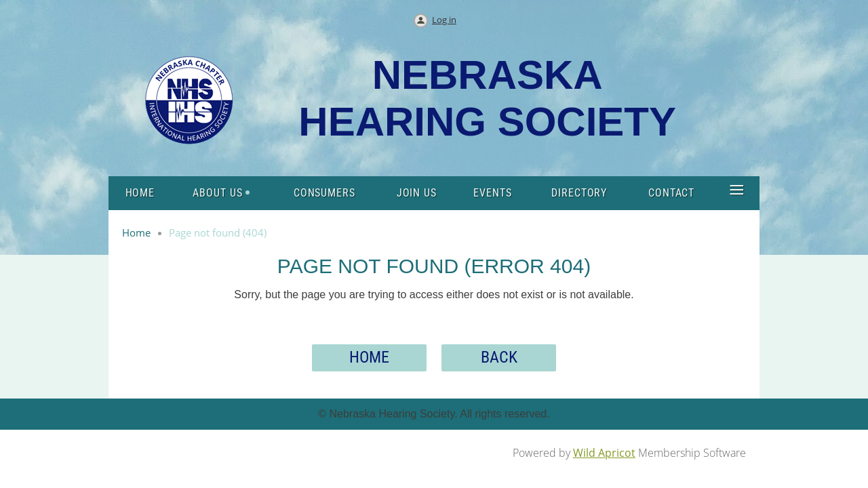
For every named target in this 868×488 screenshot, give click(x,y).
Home (136, 232)
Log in (444, 20)
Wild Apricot (604, 453)
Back (499, 357)
